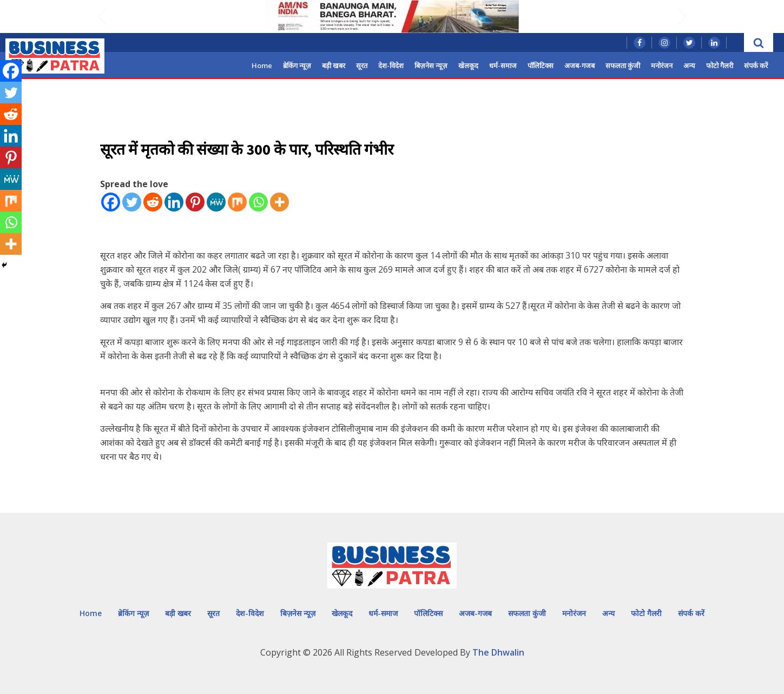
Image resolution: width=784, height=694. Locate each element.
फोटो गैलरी (720, 65)
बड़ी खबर (334, 65)
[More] (279, 202)
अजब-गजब (579, 65)
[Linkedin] (174, 202)
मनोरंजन (662, 65)
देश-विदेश (391, 65)
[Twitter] (132, 202)
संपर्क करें (756, 65)
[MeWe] (216, 202)
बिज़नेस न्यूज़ (431, 65)
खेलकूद (468, 65)
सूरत (362, 65)
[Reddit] (153, 202)
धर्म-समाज (503, 65)
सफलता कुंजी (623, 65)
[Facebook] (111, 202)
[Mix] (237, 202)
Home (262, 65)
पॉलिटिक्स (541, 65)
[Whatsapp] (258, 202)
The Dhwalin (498, 652)
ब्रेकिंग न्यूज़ (297, 65)
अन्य (689, 65)
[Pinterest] (195, 202)
